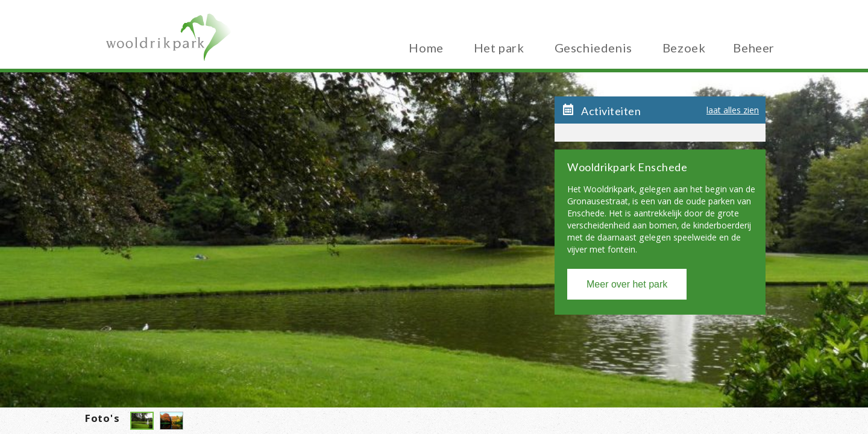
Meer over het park (627, 284)
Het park (499, 46)
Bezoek (684, 46)
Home (426, 46)
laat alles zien (733, 112)
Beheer (754, 46)
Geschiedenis (593, 46)
